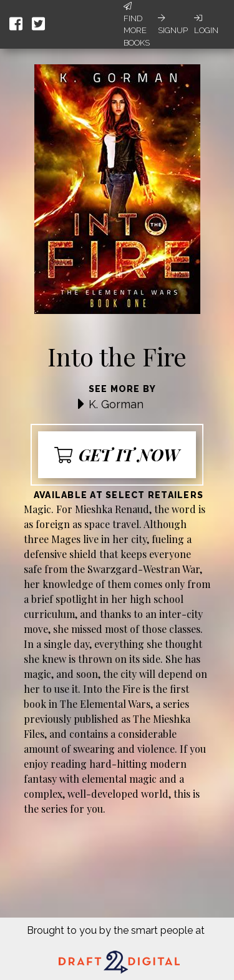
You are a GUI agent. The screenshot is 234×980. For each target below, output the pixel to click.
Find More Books (137, 25)
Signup (173, 24)
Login (206, 24)
